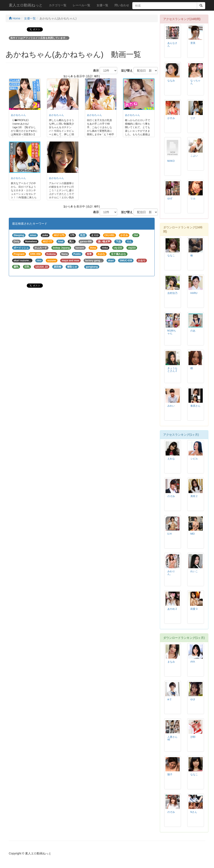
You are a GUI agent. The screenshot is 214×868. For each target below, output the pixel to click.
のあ (193, 331)
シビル (194, 459)
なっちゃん (195, 82)
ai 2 (169, 699)
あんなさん (172, 44)
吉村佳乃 (172, 293)
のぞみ (171, 496)
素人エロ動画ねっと (26, 5)
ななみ (171, 81)
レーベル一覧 (82, 5)
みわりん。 (171, 573)
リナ (193, 118)
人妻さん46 (172, 738)
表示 (94, 71)
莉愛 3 (194, 609)
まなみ (171, 662)
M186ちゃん (172, 332)
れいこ (194, 571)
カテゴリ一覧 (58, 5)
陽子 (170, 774)
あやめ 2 (172, 609)
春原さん (195, 406)
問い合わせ (122, 5)
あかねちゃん (18, 115)
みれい (171, 406)
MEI (193, 534)
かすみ (171, 118)
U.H (169, 534)
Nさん (194, 812)
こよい (194, 156)
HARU (194, 293)
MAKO (171, 161)
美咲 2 (194, 496)
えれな (171, 459)
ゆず (170, 199)
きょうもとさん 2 (172, 370)
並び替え (125, 71)
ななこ (171, 256)
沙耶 (193, 737)
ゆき (193, 699)
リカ (193, 199)
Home (15, 18)
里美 (193, 43)
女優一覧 (102, 5)
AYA (193, 662)
